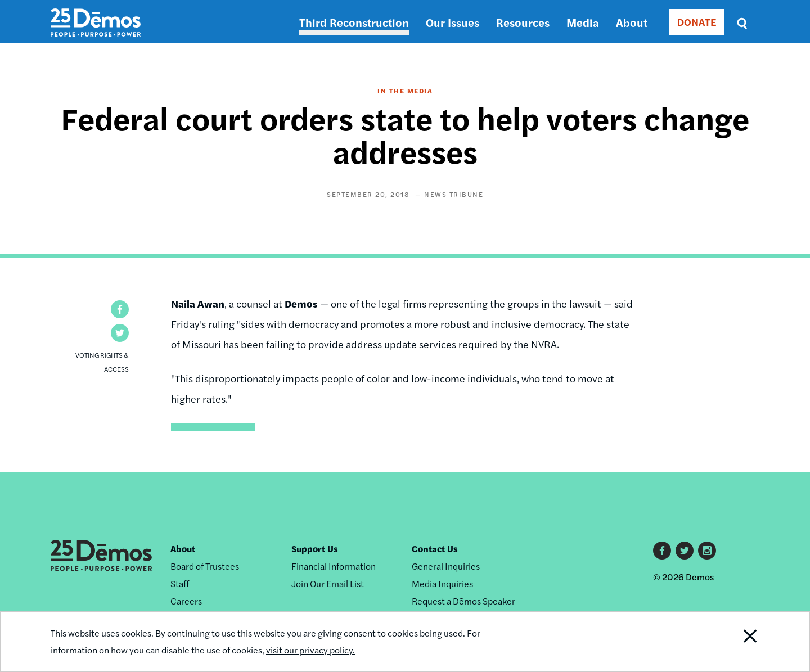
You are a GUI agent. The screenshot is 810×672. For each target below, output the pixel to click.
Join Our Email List (328, 583)
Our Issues (453, 22)
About (632, 22)
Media (583, 22)
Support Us (315, 549)
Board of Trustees (205, 566)
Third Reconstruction (354, 22)
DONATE (697, 22)
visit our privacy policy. (310, 650)
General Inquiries (446, 566)
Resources (523, 22)
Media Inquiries (442, 583)
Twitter (685, 551)
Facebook (662, 551)
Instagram (707, 551)
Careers (186, 601)
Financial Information (334, 566)
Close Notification (736, 642)
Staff (180, 583)
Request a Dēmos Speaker (463, 601)
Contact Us (435, 549)
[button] (120, 309)
